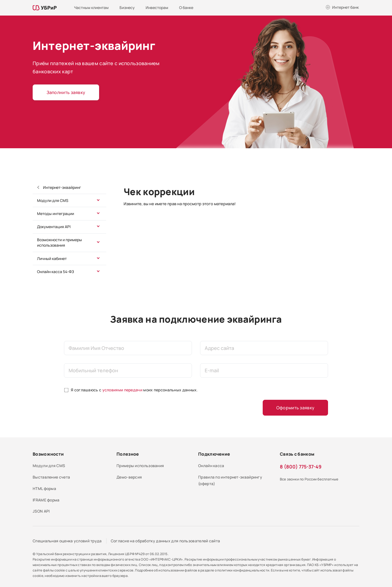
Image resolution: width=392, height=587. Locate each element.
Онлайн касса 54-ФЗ (56, 272)
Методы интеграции (56, 214)
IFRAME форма (46, 500)
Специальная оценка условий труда (67, 541)
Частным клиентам (91, 7)
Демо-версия (129, 477)
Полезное (128, 454)
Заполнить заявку (66, 92)
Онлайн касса (211, 466)
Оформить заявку (295, 408)
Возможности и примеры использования (59, 242)
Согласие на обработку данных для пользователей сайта (166, 541)
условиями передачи (122, 390)
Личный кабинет (52, 258)
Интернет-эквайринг (62, 187)
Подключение (214, 454)
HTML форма (44, 488)
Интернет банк (345, 7)
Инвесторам (157, 7)
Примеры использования (140, 466)
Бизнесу (127, 7)
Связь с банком (297, 454)
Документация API (54, 227)
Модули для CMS (53, 200)
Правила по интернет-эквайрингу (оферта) (230, 480)
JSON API (41, 511)
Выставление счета (51, 477)
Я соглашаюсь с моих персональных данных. (134, 390)
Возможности (48, 454)
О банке (186, 7)
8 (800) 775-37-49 (301, 467)
